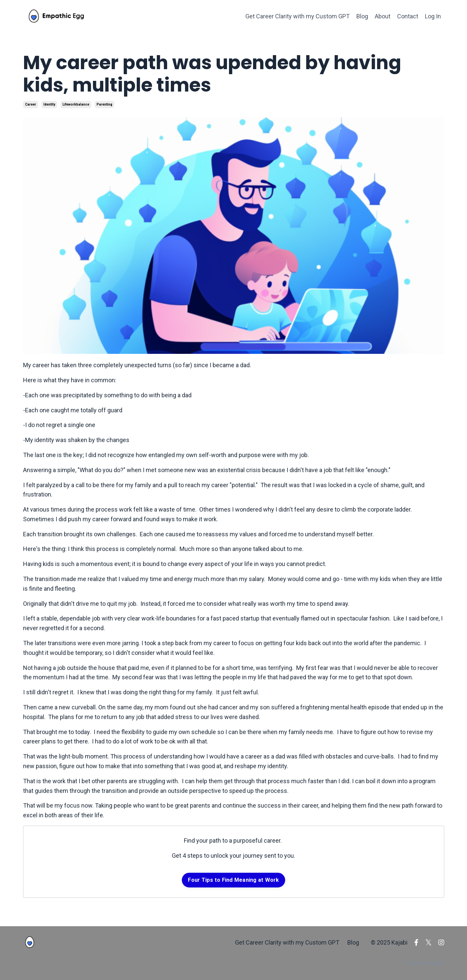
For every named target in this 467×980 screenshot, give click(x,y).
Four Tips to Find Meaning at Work (233, 880)
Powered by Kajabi (425, 963)
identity (49, 104)
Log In (433, 16)
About (383, 16)
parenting (104, 104)
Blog (362, 16)
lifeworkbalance (76, 104)
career (31, 104)
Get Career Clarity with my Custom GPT (298, 16)
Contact (408, 16)
